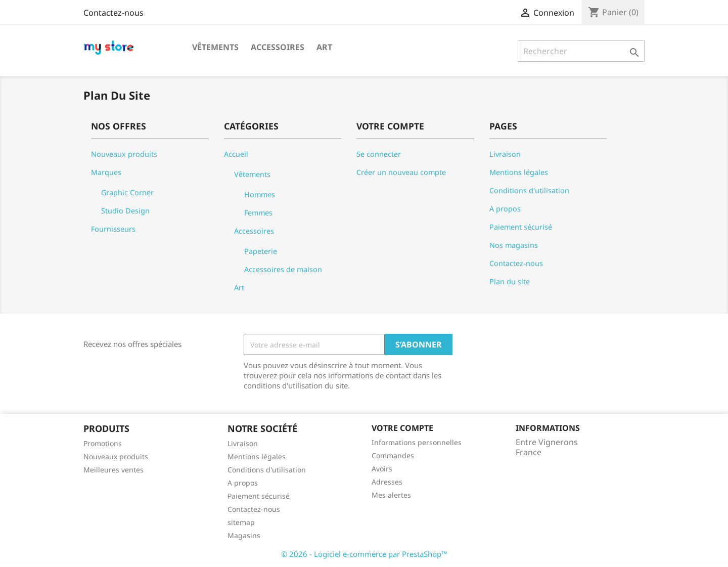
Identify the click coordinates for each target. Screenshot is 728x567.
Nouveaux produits (124, 154)
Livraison (505, 154)
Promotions (103, 443)
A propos (505, 209)
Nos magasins (514, 245)
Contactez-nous (113, 13)
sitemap (241, 522)
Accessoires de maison (283, 269)
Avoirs (382, 469)
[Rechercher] (581, 51)
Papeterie (261, 251)
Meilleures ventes (113, 470)
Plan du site (510, 281)
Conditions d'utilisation (529, 190)
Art (324, 47)
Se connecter (379, 154)
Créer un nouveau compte (401, 172)
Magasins (244, 535)
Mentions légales (519, 172)
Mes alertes (391, 495)
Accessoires (278, 47)
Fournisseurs (113, 229)
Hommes (260, 194)
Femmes (258, 213)
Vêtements (215, 47)
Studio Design (125, 211)
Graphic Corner (127, 192)
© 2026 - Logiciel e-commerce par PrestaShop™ (364, 554)
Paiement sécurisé (521, 227)
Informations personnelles (417, 442)
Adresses (387, 482)
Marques (106, 172)
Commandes (393, 455)
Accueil (236, 154)
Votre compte (402, 428)
